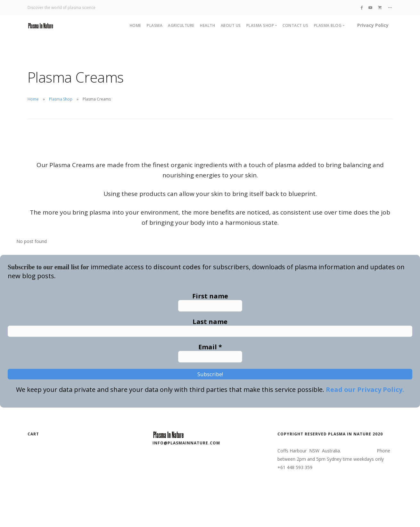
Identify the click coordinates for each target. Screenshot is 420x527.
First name (210, 296)
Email (210, 351)
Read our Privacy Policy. (365, 398)
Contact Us (295, 25)
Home (136, 25)
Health (207, 25)
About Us (231, 25)
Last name (210, 324)
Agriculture (181, 25)
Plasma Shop (61, 99)
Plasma (155, 25)
